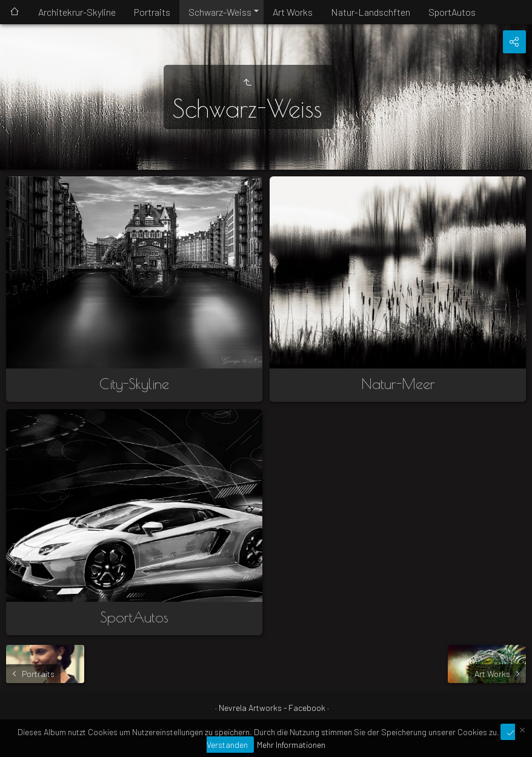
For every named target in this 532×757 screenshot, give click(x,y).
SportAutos (452, 12)
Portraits (152, 12)
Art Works (293, 12)
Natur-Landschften (371, 12)
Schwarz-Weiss (220, 12)
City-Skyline (134, 384)
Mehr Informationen (291, 745)
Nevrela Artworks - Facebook (272, 708)
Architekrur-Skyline (77, 12)
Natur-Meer (398, 384)
